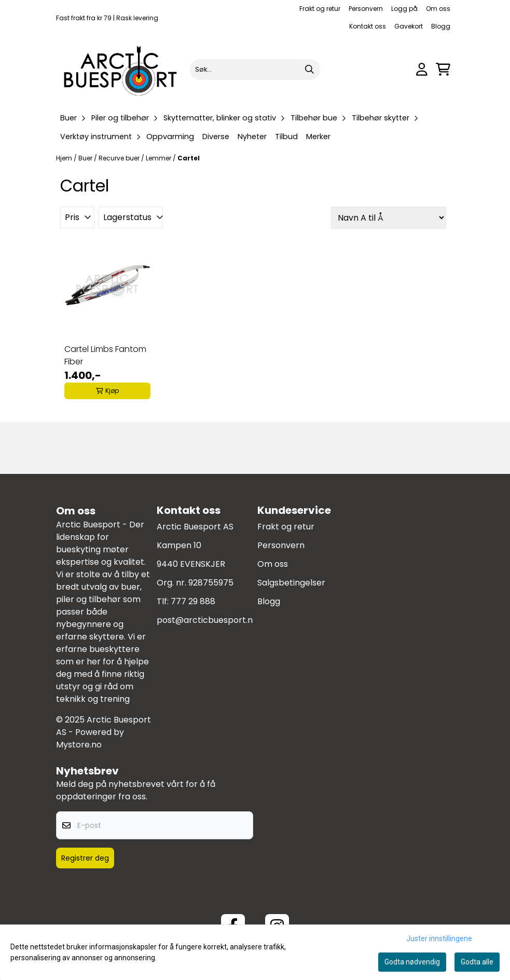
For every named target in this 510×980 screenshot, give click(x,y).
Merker (318, 137)
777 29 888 (193, 601)
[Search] (310, 70)
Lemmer (159, 158)
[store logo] (121, 69)
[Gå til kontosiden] (422, 69)
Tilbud (286, 137)
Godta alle (477, 962)
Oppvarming (170, 137)
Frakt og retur (320, 9)
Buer (86, 158)
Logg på (404, 9)
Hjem (65, 158)
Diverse (216, 137)
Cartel (189, 158)
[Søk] (255, 70)
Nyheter (252, 137)
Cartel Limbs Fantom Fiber (105, 355)
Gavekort (409, 26)
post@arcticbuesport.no (207, 620)
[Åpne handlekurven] (443, 69)
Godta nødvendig (412, 962)
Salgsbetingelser (291, 583)
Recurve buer (120, 158)
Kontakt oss (368, 26)
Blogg (441, 26)
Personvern (366, 9)
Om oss (438, 9)
